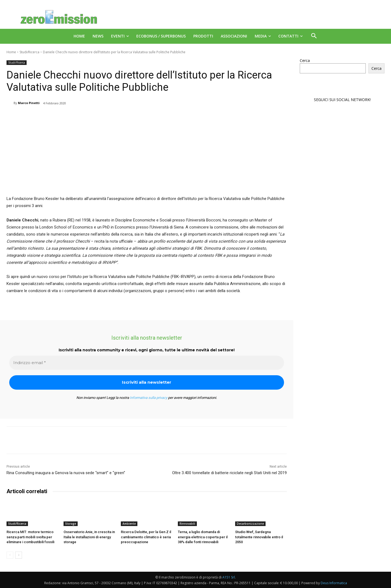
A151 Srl (229, 577)
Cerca (305, 60)
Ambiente (129, 524)
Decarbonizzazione (250, 524)
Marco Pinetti (29, 103)
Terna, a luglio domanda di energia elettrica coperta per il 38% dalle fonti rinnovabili (203, 537)
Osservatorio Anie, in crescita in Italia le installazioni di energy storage (89, 537)
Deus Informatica (334, 583)
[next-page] (19, 555)
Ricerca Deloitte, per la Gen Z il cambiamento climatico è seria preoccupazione (146, 537)
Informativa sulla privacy (149, 398)
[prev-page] (10, 555)
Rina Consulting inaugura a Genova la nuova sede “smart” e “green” (66, 473)
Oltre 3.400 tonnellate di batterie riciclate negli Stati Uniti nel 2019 (229, 473)
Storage (71, 524)
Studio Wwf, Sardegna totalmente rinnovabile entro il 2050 (259, 537)
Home (11, 52)
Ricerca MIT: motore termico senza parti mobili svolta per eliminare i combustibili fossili (30, 537)
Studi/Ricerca (29, 52)
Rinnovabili (187, 524)
